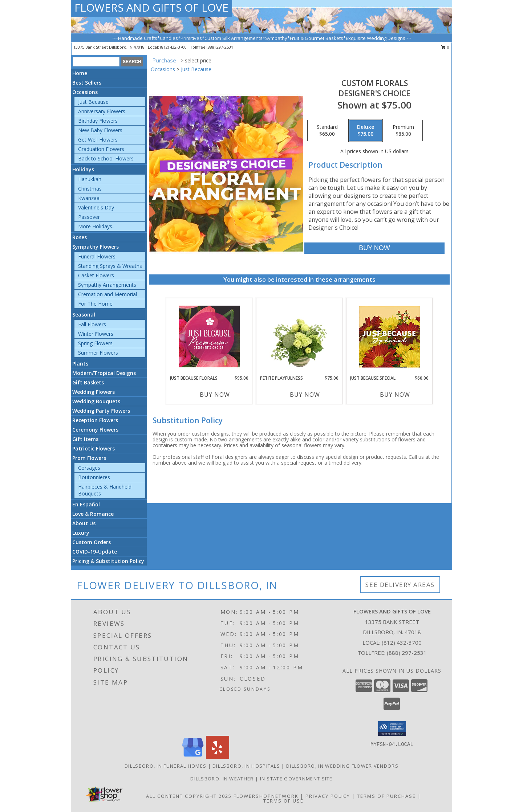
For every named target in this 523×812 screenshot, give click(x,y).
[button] (392, 729)
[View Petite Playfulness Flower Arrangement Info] (299, 336)
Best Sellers (87, 83)
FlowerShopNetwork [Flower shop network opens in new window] (266, 796)
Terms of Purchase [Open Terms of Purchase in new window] (386, 796)
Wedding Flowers (94, 392)
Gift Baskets (88, 382)
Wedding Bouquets (96, 401)
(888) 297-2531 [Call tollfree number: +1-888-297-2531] (220, 47)
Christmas (90, 189)
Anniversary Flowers (102, 111)
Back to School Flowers (106, 158)
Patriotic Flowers (94, 448)
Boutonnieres (94, 477)
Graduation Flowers (101, 149)
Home (80, 73)
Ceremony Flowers (95, 430)
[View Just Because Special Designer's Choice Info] (390, 337)
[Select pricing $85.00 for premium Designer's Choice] (403, 131)
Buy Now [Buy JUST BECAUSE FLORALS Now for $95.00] (215, 395)
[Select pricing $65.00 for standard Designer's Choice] (327, 131)
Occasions (85, 92)
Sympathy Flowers (96, 247)
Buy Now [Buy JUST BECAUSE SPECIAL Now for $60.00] (395, 395)
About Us (84, 523)
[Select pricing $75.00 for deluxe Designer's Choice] (366, 131)
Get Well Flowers (98, 140)
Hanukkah (90, 179)
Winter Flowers (96, 334)
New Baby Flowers (100, 130)
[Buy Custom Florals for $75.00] (374, 248)
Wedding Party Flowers (101, 411)
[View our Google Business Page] (193, 757)
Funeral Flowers (97, 256)
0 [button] (445, 47)
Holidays (83, 169)
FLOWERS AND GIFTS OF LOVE (151, 7)
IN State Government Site (296, 779)
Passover (89, 217)
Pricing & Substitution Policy (108, 561)
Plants (80, 364)
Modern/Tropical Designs (104, 373)
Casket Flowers (96, 275)
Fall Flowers (92, 324)
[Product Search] (96, 62)
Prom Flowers (89, 458)
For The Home (95, 304)
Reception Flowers (95, 420)
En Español (86, 504)
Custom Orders (92, 542)
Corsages (89, 468)
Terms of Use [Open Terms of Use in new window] (283, 801)
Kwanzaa (89, 198)
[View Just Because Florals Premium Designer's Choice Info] (209, 336)
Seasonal (84, 315)
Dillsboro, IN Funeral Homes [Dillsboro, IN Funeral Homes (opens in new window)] (165, 766)
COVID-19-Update (95, 552)
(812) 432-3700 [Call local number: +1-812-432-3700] (174, 47)
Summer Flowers (98, 353)
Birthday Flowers (98, 121)
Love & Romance (93, 514)
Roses (80, 237)
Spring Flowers (95, 343)
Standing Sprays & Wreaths (110, 266)
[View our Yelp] (218, 757)
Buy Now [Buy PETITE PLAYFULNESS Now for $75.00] (305, 395)
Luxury (81, 533)
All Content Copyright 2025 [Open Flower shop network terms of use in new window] (189, 796)
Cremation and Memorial (108, 294)
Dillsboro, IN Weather (222, 779)
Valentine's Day (96, 207)
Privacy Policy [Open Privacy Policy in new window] (328, 796)
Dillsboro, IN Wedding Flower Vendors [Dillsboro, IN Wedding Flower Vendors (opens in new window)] (342, 766)
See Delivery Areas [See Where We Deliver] (400, 585)
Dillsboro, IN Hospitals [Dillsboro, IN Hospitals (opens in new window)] (246, 766)
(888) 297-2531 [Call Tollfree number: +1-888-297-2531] (407, 653)
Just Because (93, 102)
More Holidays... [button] (97, 226)
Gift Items (85, 439)
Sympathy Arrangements (107, 285)
